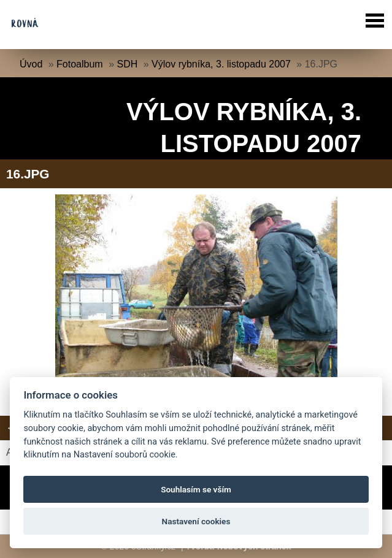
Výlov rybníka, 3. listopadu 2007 (221, 64)
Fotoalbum (80, 64)
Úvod (31, 64)
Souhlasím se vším (196, 489)
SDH (127, 64)
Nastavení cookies (196, 521)
